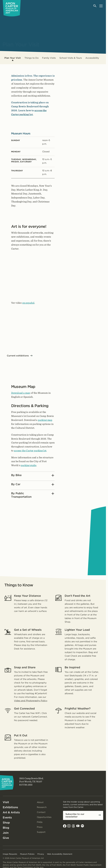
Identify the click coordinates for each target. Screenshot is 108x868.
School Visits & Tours (71, 58)
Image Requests (10, 854)
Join (6, 833)
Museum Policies (27, 854)
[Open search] (95, 6)
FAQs (40, 822)
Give (6, 838)
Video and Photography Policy (31, 701)
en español (28, 303)
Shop (6, 823)
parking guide (29, 465)
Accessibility (92, 58)
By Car (33, 484)
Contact (41, 812)
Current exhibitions (18, 356)
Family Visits (49, 58)
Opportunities (44, 817)
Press (40, 827)
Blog (6, 828)
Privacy (41, 854)
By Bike (33, 475)
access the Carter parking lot (30, 451)
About (40, 802)
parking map (45, 420)
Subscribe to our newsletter (75, 815)
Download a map (21, 393)
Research (42, 807)
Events (7, 817)
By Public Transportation (33, 495)
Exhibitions (10, 807)
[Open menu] (101, 6)
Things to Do (32, 58)
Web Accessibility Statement (60, 854)
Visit (6, 802)
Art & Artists (11, 812)
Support (41, 832)
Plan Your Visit (13, 58)
